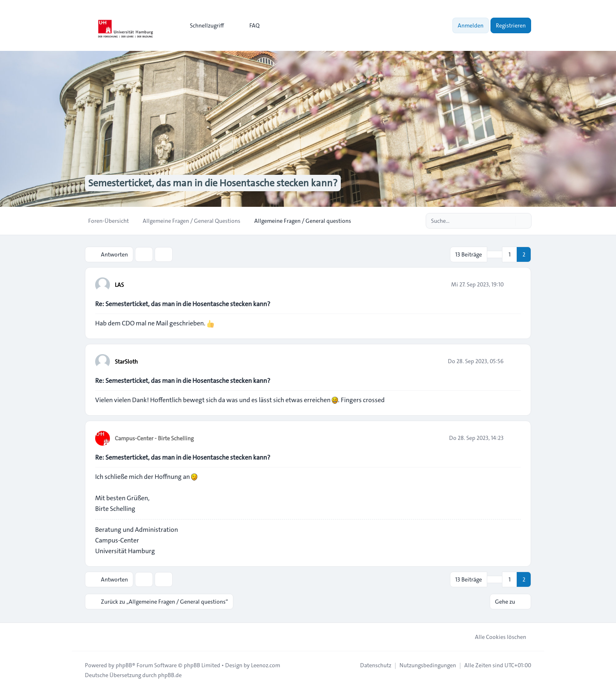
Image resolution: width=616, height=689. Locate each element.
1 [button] (510, 254)
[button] (495, 254)
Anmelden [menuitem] (471, 25)
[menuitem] (203, 25)
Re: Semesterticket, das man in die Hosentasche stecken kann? (183, 304)
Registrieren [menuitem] (511, 25)
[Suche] (508, 221)
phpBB (124, 665)
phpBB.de (170, 675)
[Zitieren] (514, 284)
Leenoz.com (266, 665)
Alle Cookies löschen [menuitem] (495, 637)
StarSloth (126, 362)
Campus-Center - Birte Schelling (154, 438)
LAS (119, 285)
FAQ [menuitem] (249, 25)
